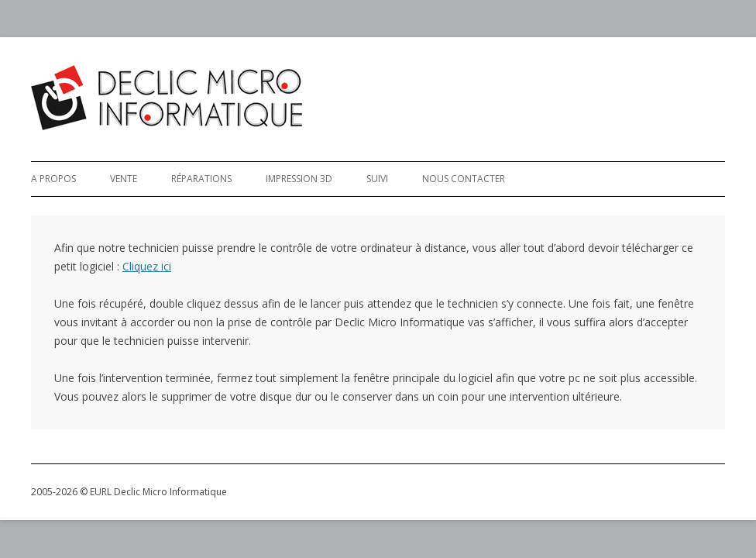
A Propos (53, 179)
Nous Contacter (464, 179)
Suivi (377, 179)
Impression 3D (299, 179)
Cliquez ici (147, 266)
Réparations (201, 179)
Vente (124, 179)
